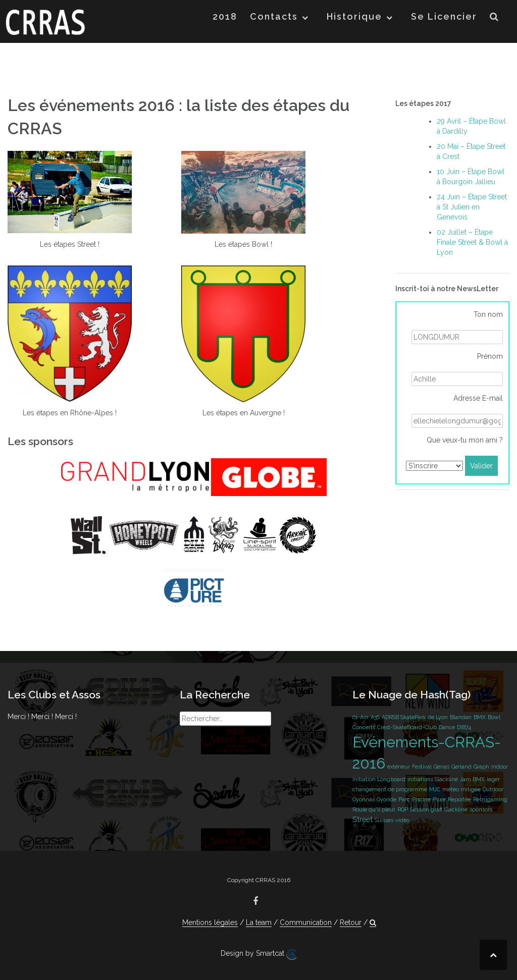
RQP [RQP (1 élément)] (403, 809)
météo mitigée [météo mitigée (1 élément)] (461, 789)
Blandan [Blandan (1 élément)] (461, 717)
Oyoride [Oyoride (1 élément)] (386, 799)
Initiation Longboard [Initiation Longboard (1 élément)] (379, 779)
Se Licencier (444, 16)
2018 (225, 16)
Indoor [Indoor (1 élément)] (500, 767)
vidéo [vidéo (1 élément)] (402, 820)
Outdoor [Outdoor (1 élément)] (493, 789)
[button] (495, 18)
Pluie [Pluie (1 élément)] (439, 799)
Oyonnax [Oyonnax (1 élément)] (364, 799)
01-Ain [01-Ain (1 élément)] (360, 717)
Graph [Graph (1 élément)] (481, 767)
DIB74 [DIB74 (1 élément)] (464, 727)
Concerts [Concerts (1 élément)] (364, 727)
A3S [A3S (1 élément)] (375, 717)
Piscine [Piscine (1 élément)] (421, 799)
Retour (351, 922)
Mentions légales (210, 922)
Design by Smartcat (258, 954)
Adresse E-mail (478, 398)
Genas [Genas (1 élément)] (442, 767)
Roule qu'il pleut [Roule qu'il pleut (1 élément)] (374, 809)
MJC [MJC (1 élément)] (435, 789)
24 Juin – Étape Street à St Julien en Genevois (472, 207)
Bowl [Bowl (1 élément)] (494, 717)
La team (259, 922)
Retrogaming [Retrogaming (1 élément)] (490, 799)
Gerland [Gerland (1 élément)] (461, 767)
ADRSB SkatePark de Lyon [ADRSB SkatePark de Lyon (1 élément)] (415, 717)
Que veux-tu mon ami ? (465, 440)
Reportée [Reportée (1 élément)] (459, 799)
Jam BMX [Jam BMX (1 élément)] (472, 779)
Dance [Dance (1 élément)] (447, 727)
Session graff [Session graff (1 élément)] (426, 809)
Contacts (274, 16)
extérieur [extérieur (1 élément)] (399, 767)
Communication (306, 922)
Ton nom (488, 314)
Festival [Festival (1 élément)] (422, 767)
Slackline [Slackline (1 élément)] (456, 809)
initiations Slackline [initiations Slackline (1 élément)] (433, 779)
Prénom (490, 356)
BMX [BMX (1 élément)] (480, 717)
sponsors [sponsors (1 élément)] (481, 809)
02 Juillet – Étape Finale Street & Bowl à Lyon (472, 242)
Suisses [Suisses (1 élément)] (384, 820)
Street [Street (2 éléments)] (363, 819)
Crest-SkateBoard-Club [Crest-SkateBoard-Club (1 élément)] (407, 727)
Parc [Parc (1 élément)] (404, 799)
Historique (354, 16)
